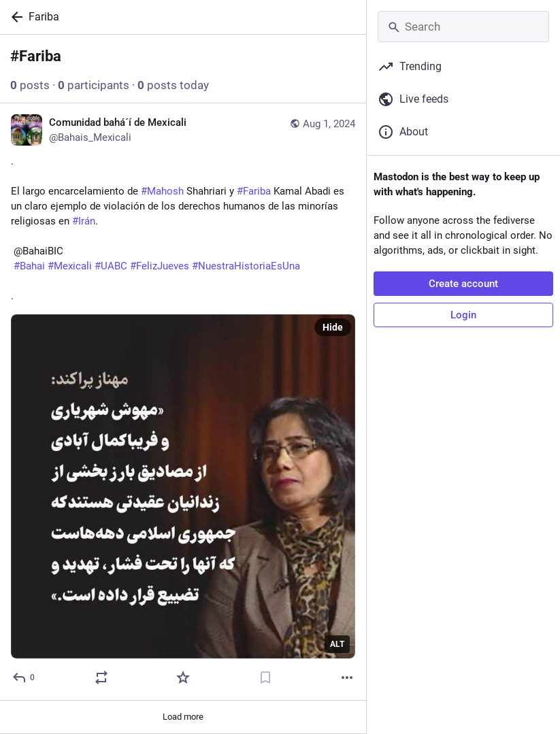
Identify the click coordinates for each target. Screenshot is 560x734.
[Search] (463, 27)
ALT (337, 644)
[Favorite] (183, 678)
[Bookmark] (265, 678)
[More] (347, 678)
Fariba (44, 17)
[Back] (14, 17)
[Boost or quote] (101, 678)
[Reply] (24, 678)
